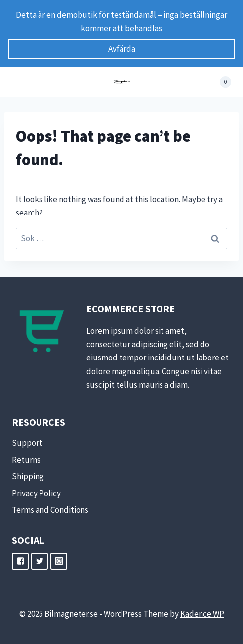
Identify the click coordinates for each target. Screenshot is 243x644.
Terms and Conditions (50, 510)
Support (27, 443)
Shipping (28, 476)
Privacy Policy (36, 493)
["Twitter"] (40, 561)
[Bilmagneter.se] (122, 82)
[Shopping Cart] (220, 82)
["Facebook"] (20, 561)
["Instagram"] (59, 561)
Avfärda (122, 49)
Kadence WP (202, 614)
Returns (26, 460)
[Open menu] (21, 82)
